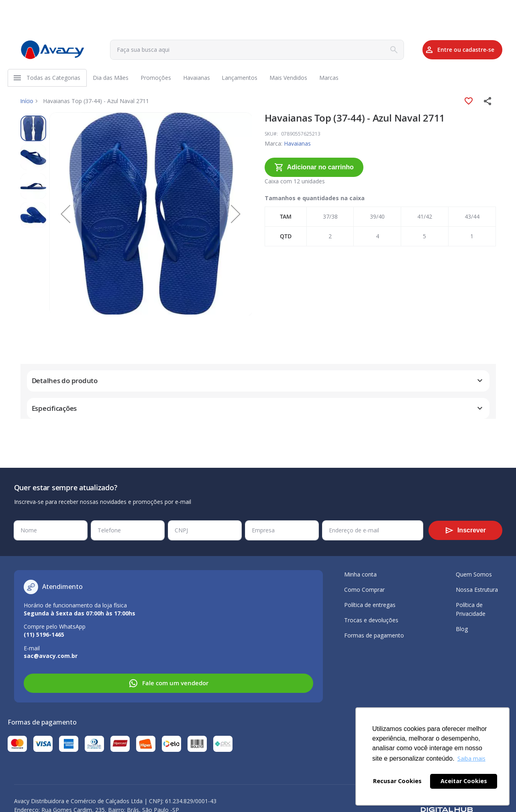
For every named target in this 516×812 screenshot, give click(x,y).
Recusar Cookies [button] (397, 781)
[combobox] (248, 50)
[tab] (258, 383)
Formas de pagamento (374, 635)
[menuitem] (54, 79)
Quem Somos (474, 574)
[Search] (378, 50)
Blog (462, 629)
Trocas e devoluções (371, 620)
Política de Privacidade (471, 609)
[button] (488, 104)
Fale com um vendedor (168, 683)
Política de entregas (370, 605)
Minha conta (360, 574)
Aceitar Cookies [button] (464, 781)
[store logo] (53, 50)
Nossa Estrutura (477, 590)
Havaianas (297, 146)
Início (27, 103)
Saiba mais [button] (471, 758)
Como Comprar (364, 590)
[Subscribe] (465, 530)
